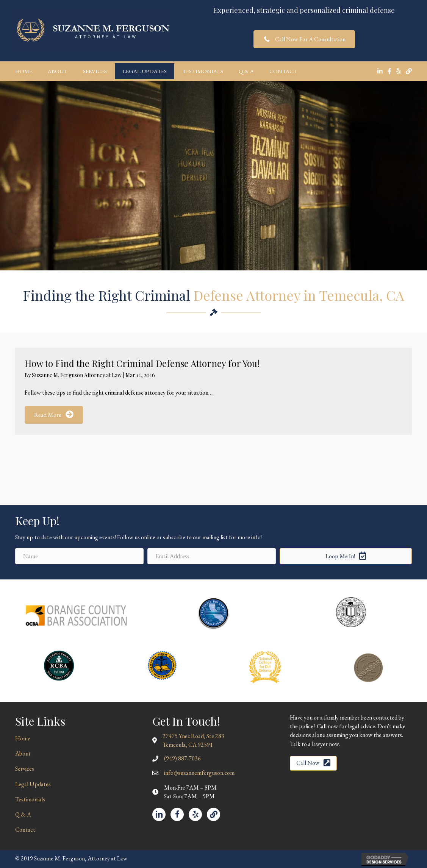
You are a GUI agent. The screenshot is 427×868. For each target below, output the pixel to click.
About (58, 71)
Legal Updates (145, 71)
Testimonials (203, 71)
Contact (283, 71)
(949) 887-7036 (182, 758)
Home (24, 71)
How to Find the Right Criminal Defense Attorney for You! (142, 363)
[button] (304, 39)
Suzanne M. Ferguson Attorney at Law (77, 375)
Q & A (246, 71)
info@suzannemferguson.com (199, 773)
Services (95, 71)
